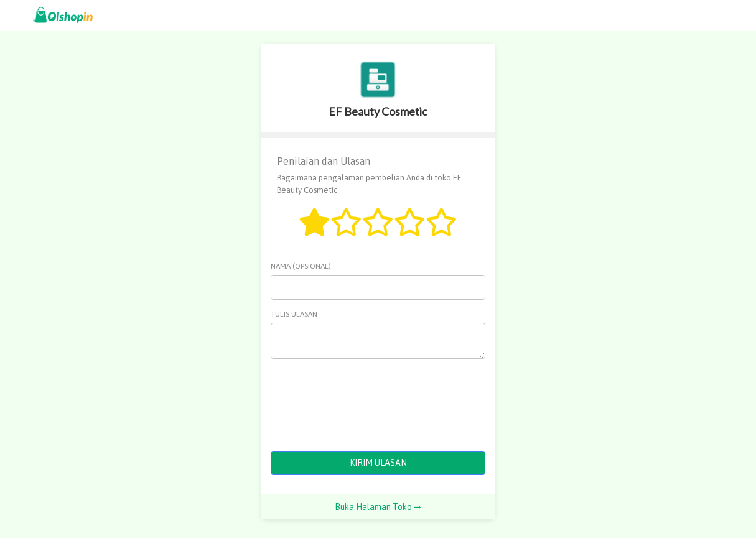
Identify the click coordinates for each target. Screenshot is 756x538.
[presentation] (365, 405)
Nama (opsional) (301, 266)
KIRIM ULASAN (378, 463)
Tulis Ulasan (294, 314)
